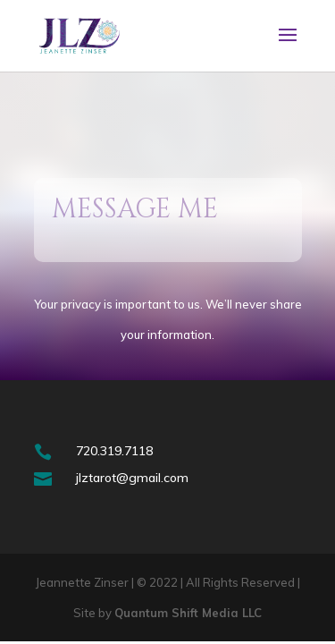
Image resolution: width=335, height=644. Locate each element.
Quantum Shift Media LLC (188, 613)
